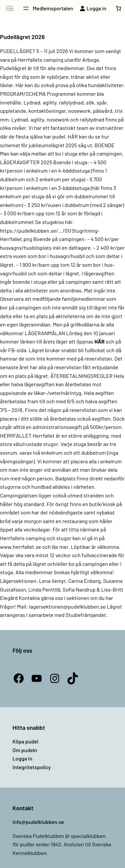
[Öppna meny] (26, 8)
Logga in (23, 758)
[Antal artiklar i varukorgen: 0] (118, 8)
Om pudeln (25, 750)
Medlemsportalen (53, 8)
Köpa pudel (25, 741)
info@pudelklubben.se (38, 822)
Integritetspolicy (32, 767)
